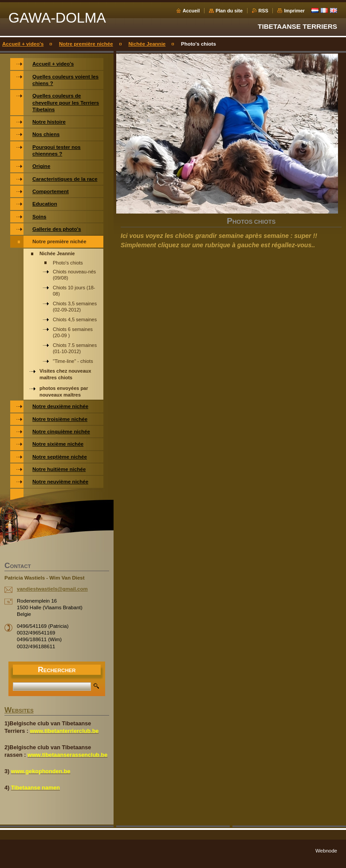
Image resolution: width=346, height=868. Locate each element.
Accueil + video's (23, 44)
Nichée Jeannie (147, 44)
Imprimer (294, 11)
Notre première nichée (86, 44)
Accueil (191, 11)
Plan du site (229, 11)
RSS (263, 11)
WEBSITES (19, 711)
